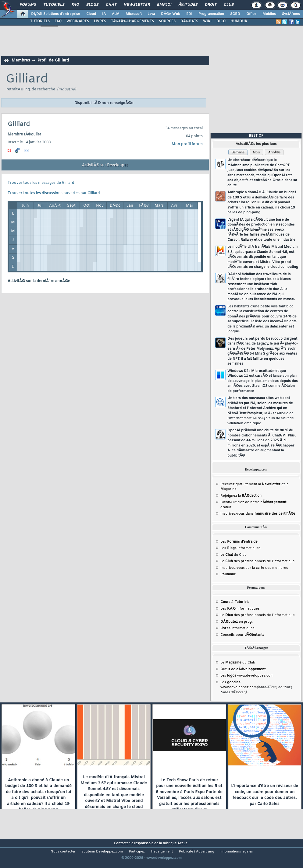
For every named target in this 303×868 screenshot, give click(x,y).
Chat (111, 5)
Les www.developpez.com (247, 676)
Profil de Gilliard (53, 60)
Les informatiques (241, 548)
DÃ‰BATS (189, 21)
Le (227, 555)
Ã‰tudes (188, 5)
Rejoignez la (241, 496)
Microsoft (134, 14)
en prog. (237, 622)
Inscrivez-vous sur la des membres (254, 568)
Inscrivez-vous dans (258, 514)
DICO (221, 21)
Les (239, 542)
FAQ (75, 5)
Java (151, 14)
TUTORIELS (40, 21)
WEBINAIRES (78, 21)
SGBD (235, 14)
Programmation (211, 14)
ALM (116, 14)
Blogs (92, 5)
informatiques (237, 628)
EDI (189, 14)
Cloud (91, 14)
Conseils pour (242, 635)
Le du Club (238, 663)
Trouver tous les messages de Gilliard (41, 183)
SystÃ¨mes (291, 14)
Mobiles (269, 14)
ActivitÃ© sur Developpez (105, 165)
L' (228, 574)
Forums (28, 5)
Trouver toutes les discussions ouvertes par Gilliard (54, 193)
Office (251, 14)
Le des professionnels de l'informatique (258, 561)
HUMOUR (239, 21)
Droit (211, 5)
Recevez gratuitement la (250, 484)
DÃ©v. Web (171, 14)
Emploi (164, 5)
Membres (21, 60)
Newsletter (137, 5)
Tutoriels (54, 5)
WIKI (207, 21)
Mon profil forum (187, 144)
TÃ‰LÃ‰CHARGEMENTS (132, 21)
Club (229, 5)
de (243, 669)
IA (104, 14)
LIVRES (100, 21)
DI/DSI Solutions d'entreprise (56, 14)
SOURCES (167, 21)
